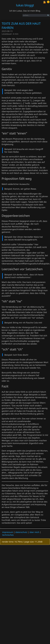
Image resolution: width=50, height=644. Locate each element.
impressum (8, 532)
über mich (34, 532)
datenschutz (21, 532)
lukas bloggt (25, 5)
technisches (8, 535)
